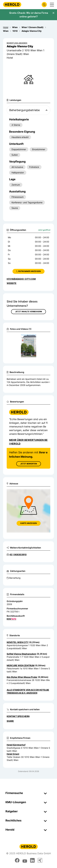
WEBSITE (12, 283)
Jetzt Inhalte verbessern (28, 312)
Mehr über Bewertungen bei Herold (28, 442)
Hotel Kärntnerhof (16, 745)
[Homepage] (12, 5)
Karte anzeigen (29, 523)
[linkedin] (32, 860)
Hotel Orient (13, 754)
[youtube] (25, 860)
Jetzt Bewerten (29, 464)
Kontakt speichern (18, 716)
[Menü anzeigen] (52, 5)
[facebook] (17, 860)
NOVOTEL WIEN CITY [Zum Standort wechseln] (18, 642)
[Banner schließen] (53, 13)
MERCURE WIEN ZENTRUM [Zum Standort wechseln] (21, 665)
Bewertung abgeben (17, 43)
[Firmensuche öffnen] (44, 5)
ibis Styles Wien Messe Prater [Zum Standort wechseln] (22, 677)
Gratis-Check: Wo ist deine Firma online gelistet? (29, 15)
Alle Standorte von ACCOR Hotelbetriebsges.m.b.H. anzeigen (28, 691)
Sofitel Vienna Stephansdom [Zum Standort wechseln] (21, 654)
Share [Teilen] (10, 721)
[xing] (40, 860)
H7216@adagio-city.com (21, 279)
